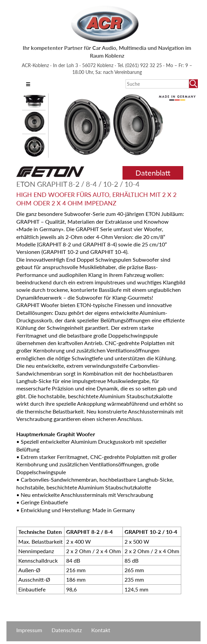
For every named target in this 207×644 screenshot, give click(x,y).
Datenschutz (67, 630)
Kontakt (101, 630)
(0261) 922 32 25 (144, 65)
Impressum (29, 630)
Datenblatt (153, 173)
